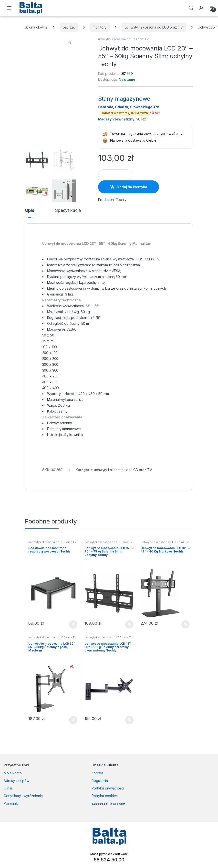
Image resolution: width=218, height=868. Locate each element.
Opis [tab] (30, 211)
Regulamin (100, 781)
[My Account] (201, 8)
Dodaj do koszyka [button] (73, 624)
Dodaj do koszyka (132, 187)
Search (191, 8)
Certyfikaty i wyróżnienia (23, 796)
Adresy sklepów (16, 781)
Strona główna (36, 27)
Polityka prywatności (108, 788)
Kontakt (97, 773)
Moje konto (13, 773)
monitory (100, 27)
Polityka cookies (105, 796)
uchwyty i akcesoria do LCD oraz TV (154, 27)
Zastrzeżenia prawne (108, 803)
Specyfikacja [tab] (68, 211)
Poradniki (11, 803)
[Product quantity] (115, 175)
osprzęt (69, 27)
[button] (70, 42)
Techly (121, 200)
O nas (8, 788)
